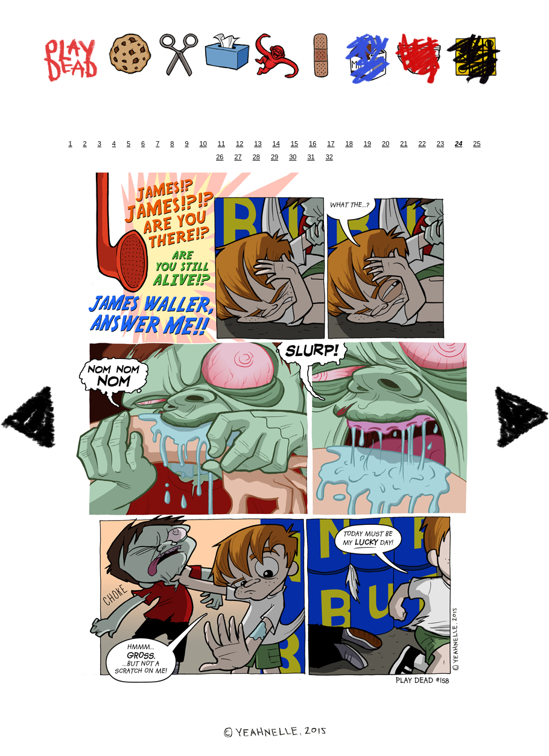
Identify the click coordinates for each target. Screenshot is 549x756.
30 (293, 157)
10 (203, 144)
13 (258, 144)
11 (221, 144)
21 (404, 144)
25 (477, 144)
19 (367, 144)
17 (331, 144)
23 (440, 144)
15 (294, 144)
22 (422, 144)
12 (240, 144)
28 (256, 157)
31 (311, 157)
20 (386, 144)
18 (349, 144)
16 (313, 144)
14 (276, 144)
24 (459, 144)
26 (220, 157)
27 (238, 157)
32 (329, 157)
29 (274, 157)
